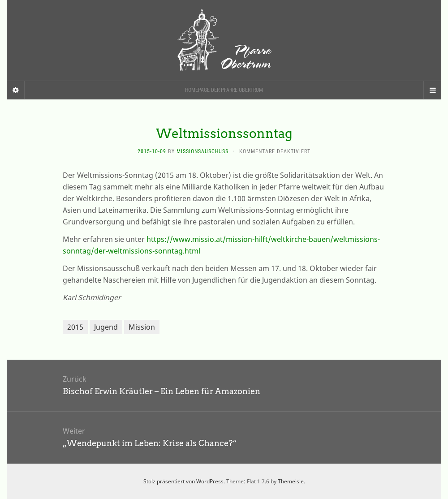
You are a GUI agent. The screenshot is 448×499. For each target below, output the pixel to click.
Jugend (106, 327)
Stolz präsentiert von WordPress (183, 481)
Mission (142, 327)
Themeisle (291, 481)
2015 (75, 327)
